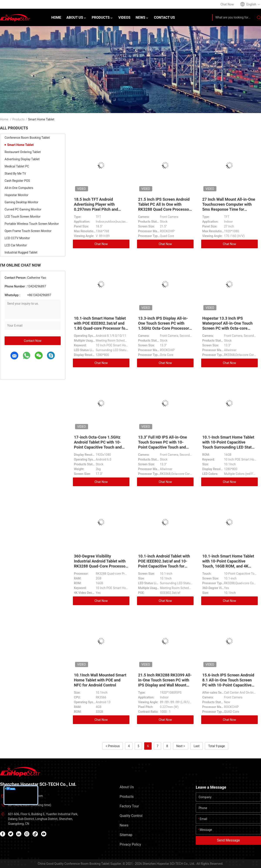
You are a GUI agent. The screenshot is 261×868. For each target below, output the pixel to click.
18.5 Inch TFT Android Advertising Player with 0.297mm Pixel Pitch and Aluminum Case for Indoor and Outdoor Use (101, 209)
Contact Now (33, 341)
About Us (127, 787)
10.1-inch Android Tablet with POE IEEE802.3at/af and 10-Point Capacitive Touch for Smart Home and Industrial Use (164, 566)
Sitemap (126, 835)
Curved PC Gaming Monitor (23, 209)
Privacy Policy (130, 844)
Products (18, 119)
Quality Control (131, 816)
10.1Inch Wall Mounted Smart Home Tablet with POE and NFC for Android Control (100, 680)
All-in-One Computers (19, 188)
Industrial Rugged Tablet (21, 252)
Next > (181, 746)
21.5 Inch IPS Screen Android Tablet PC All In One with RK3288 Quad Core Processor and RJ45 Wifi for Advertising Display (164, 209)
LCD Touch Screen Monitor (23, 217)
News (124, 825)
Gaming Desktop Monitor (21, 202)
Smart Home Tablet (20, 145)
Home (4, 119)
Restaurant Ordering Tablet (23, 152)
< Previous (113, 746)
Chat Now (101, 244)
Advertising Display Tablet (22, 159)
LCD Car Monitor (16, 245)
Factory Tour (129, 806)
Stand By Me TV (15, 174)
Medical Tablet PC (17, 166)
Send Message (228, 840)
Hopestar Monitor (16, 195)
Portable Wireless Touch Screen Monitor (32, 224)
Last (197, 746)
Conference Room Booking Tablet (27, 138)
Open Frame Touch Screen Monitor (28, 231)
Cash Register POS (17, 181)
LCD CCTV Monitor (17, 238)
